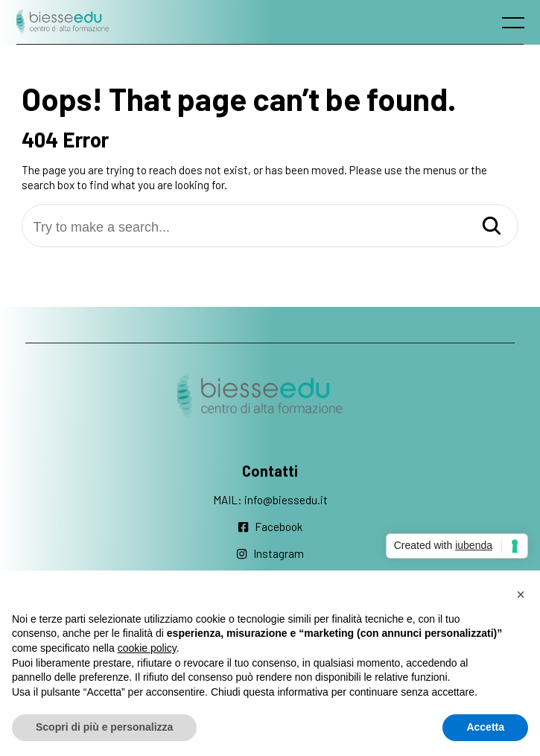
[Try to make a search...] (270, 228)
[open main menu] (516, 26)
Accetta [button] (485, 727)
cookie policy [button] (147, 648)
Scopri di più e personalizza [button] (104, 727)
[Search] (492, 227)
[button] (521, 594)
